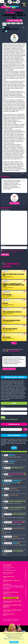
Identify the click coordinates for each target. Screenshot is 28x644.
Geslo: (2, 411)
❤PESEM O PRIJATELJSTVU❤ (17, 502)
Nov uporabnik (5, 419)
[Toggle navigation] (2, 2)
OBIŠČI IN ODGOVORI (9, 369)
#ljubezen (5, 23)
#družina (18, 23)
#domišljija (13, 23)
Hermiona (13, 455)
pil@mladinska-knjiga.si (11, 570)
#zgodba (4, 25)
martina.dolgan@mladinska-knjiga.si (14, 596)
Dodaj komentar (14, 203)
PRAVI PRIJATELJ (18, 551)
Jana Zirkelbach (6, 574)
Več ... (14, 343)
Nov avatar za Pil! (18, 468)
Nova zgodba (14, 21)
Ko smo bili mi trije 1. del (17, 474)
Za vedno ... (13, 495)
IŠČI (26, 429)
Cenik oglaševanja (11, 598)
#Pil (22, 23)
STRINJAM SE (14, 642)
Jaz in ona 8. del (18, 522)
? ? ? (14, 448)
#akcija (9, 23)
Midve (15, 537)
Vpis (3, 417)
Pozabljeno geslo (14, 419)
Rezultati (13, 489)
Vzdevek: (3, 407)
